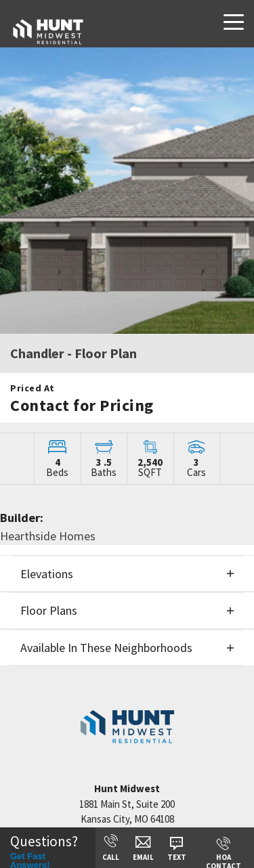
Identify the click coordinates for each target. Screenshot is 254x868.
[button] (127, 574)
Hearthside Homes (48, 536)
